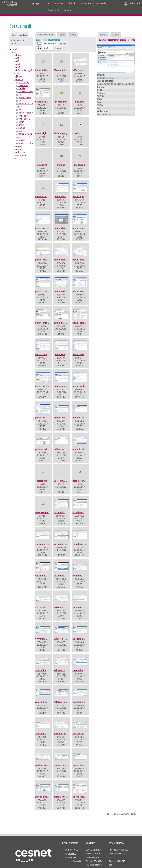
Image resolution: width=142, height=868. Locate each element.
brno (18, 55)
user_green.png (81, 481)
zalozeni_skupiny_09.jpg (48, 734)
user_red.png (42, 512)
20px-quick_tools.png (65, 70)
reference (21, 152)
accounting (24, 82)
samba (22, 128)
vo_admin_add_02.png (84, 512)
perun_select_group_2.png (49, 354)
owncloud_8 (24, 119)
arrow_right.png (44, 133)
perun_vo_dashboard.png (49, 418)
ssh (20, 131)
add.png (79, 102)
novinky (20, 146)
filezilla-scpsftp (26, 92)
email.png (42, 165)
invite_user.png (43, 197)
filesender (23, 85)
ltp (20, 101)
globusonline (25, 98)
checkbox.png (80, 133)
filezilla (22, 88)
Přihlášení (132, 4)
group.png (79, 165)
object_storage (26, 113)
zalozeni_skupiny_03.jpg (66, 670)
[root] (14, 49)
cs (15, 52)
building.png (61, 133)
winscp (22, 140)
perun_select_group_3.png (68, 354)
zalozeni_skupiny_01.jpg (85, 639)
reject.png (42, 481)
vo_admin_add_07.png (65, 576)
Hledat (73, 35)
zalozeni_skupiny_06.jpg (48, 702)
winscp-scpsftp (26, 143)
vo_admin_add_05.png (84, 544)
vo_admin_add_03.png (47, 544)
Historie (116, 35)
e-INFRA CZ (73, 850)
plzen (19, 149)
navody (20, 79)
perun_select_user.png (66, 386)
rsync (21, 125)
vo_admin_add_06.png (47, 576)
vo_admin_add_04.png (65, 544)
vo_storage (22, 155)
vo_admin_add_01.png (65, 512)
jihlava (19, 76)
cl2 (18, 61)
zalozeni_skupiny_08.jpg (85, 702)
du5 (18, 67)
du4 (18, 64)
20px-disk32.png (44, 70)
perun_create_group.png (85, 260)
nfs (20, 110)
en (15, 158)
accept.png (61, 102)
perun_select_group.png (85, 323)
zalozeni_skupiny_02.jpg (48, 670)
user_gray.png (61, 481)
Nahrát (62, 35)
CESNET (72, 854)
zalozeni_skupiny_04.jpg (85, 670)
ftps (20, 95)
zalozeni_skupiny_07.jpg (66, 702)
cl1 (18, 58)
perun (21, 122)
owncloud (23, 116)
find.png (61, 165)
